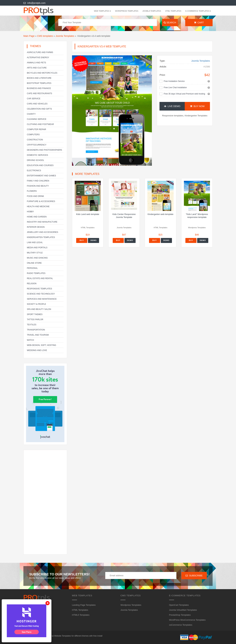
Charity (31, 114)
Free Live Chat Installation (175, 88)
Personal (32, 268)
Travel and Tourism (38, 335)
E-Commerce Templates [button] (198, 11)
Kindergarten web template (160, 214)
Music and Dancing (37, 258)
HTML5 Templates (81, 615)
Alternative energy (38, 58)
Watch (30, 340)
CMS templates (45, 36)
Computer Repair (37, 129)
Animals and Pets (36, 63)
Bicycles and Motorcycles (42, 73)
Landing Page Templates (84, 605)
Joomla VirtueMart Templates (183, 610)
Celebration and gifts (39, 109)
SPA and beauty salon (39, 309)
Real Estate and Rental (40, 278)
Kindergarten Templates (41, 237)
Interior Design (36, 227)
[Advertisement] (45, 502)
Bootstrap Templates (39, 83)
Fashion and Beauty (38, 186)
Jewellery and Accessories (42, 232)
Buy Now (197, 106)
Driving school (36, 160)
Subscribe (194, 576)
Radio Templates (36, 273)
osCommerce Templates (181, 625)
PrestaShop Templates (180, 615)
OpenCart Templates (179, 605)
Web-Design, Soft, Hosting (41, 345)
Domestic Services (37, 155)
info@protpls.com (34, 3)
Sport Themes (35, 314)
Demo (94, 240)
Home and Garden (37, 217)
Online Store (34, 263)
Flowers (32, 191)
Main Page (29, 36)
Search (170, 23)
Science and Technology (41, 294)
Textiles (32, 325)
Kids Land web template (88, 214)
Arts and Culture (37, 68)
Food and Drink (35, 196)
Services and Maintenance (42, 299)
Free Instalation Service (174, 81)
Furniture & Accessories (41, 201)
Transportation (36, 330)
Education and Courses (40, 165)
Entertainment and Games (41, 176)
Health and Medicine (38, 206)
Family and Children (38, 181)
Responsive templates (39, 289)
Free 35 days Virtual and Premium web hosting (184, 94)
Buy (82, 240)
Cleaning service (37, 119)
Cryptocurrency (37, 145)
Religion (32, 284)
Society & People (36, 304)
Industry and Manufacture (42, 222)
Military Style (35, 253)
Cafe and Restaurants (39, 93)
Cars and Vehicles (37, 104)
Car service (34, 99)
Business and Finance (39, 88)
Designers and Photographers (44, 150)
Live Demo (172, 106)
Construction (35, 140)
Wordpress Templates (127, 11)
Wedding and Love (37, 350)
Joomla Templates (152, 11)
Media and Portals (37, 248)
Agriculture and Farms (40, 52)
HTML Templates (173, 11)
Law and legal (35, 242)
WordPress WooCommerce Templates (187, 620)
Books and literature (39, 78)
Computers (33, 135)
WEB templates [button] (102, 11)
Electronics (34, 171)
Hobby (30, 212)
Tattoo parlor (35, 320)
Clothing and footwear (40, 124)
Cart (199, 23)
